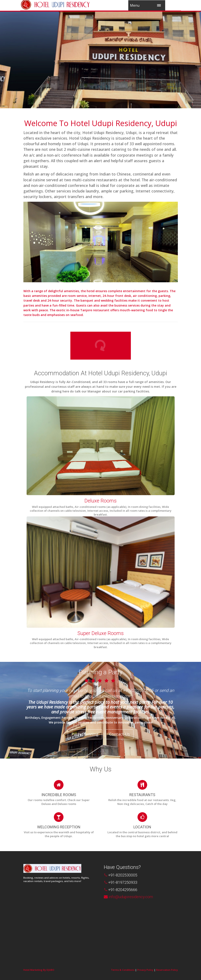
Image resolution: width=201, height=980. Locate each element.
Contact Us (119, 734)
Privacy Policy (145, 970)
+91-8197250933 (123, 882)
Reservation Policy (167, 970)
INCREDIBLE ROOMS (59, 795)
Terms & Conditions (123, 970)
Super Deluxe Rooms (100, 633)
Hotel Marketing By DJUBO (39, 970)
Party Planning (85, 734)
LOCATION (142, 827)
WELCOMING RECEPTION (59, 827)
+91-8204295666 (123, 890)
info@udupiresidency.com (131, 897)
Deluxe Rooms (100, 501)
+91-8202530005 (123, 875)
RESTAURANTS (142, 795)
